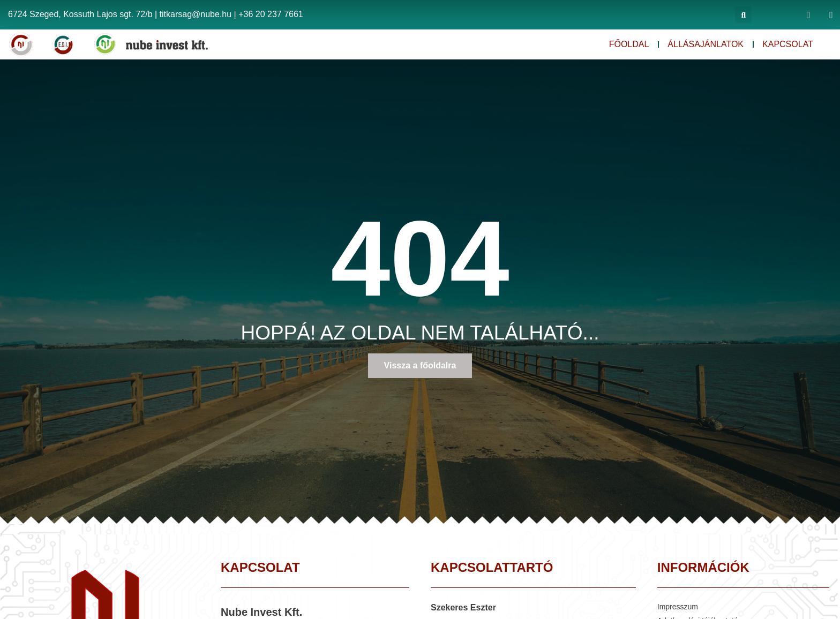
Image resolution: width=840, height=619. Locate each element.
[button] (743, 15)
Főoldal (629, 44)
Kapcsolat (788, 44)
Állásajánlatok (706, 44)
